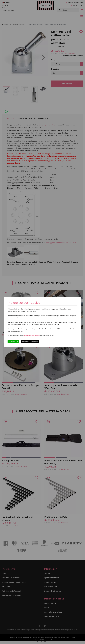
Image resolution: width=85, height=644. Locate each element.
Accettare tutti (13, 342)
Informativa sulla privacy (32, 336)
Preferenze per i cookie (30, 342)
